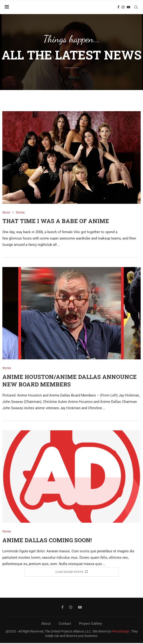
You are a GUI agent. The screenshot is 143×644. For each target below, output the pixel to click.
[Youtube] (130, 7)
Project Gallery (90, 624)
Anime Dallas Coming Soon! (47, 541)
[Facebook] (120, 7)
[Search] (137, 7)
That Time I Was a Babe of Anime (56, 221)
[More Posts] (71, 573)
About (46, 624)
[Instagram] (124, 7)
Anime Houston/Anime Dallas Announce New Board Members (70, 381)
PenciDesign (120, 632)
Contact (65, 624)
